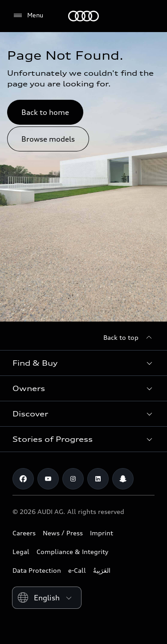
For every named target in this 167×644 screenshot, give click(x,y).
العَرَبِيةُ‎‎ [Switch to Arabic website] (102, 570)
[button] (83, 363)
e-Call (77, 570)
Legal (21, 552)
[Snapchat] (123, 479)
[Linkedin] (98, 479)
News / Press (63, 533)
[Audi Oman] (83, 16)
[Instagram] (73, 479)
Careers (24, 533)
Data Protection (37, 570)
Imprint (102, 533)
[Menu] (28, 16)
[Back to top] (129, 338)
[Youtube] (48, 479)
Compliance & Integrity (72, 552)
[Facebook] (23, 479)
